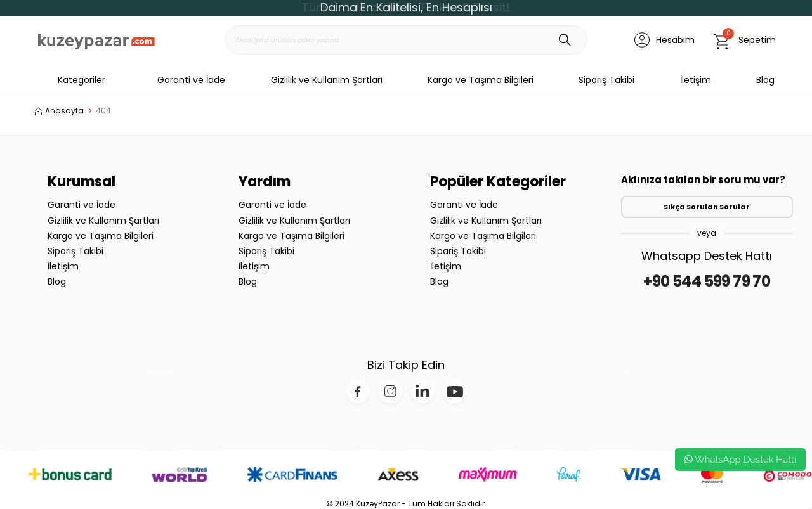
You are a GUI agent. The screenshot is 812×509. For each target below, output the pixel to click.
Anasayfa (59, 111)
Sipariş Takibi (606, 80)
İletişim (696, 80)
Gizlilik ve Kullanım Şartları (327, 80)
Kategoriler (70, 80)
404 (103, 111)
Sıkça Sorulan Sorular (707, 207)
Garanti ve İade (191, 80)
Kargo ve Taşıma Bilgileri (481, 80)
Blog (765, 80)
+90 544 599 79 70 (707, 281)
